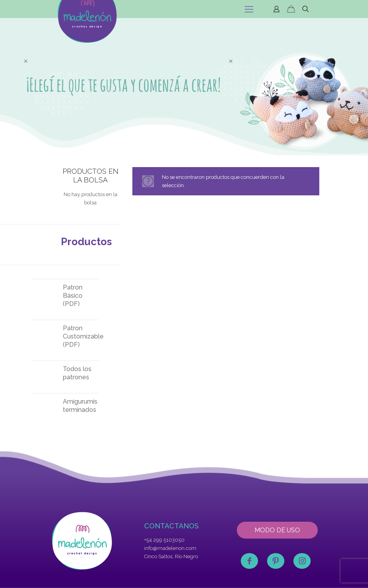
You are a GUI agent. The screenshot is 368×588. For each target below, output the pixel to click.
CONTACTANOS (171, 526)
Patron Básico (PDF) (73, 296)
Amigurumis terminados (80, 406)
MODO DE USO (277, 530)
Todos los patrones (77, 373)
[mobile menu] (249, 9)
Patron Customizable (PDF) (81, 336)
